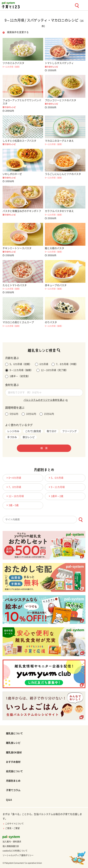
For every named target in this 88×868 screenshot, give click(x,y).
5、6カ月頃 (56, 478)
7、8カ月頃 (13, 487)
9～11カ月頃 (56, 487)
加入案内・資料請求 (12, 842)
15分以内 (47, 414)
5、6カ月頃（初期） (18, 364)
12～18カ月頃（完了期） (52, 370)
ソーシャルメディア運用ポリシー (18, 855)
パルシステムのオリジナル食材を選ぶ (44, 400)
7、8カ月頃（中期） (65, 364)
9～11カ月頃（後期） (19, 370)
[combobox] (44, 520)
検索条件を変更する (18, 32)
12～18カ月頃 (15, 496)
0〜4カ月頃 (13, 478)
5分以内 (12, 414)
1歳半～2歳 (56, 496)
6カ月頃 (42, 364)
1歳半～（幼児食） (18, 376)
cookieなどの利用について (15, 851)
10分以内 (29, 414)
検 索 (44, 448)
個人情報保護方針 (11, 846)
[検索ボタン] (81, 520)
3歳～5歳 (12, 505)
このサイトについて (13, 824)
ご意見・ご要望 (11, 828)
